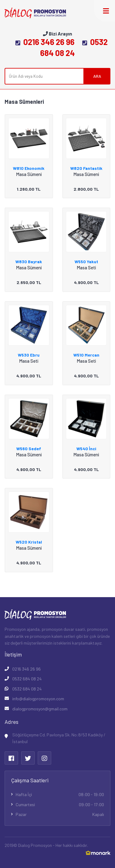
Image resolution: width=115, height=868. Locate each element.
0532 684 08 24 (27, 679)
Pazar (60, 814)
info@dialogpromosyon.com (38, 699)
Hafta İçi (60, 795)
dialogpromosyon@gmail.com (40, 709)
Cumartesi (60, 805)
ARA (97, 76)
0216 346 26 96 (45, 42)
